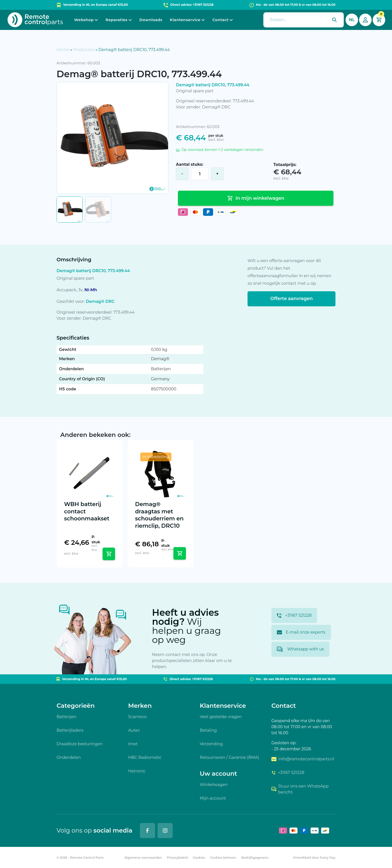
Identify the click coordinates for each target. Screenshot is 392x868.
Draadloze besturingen (80, 744)
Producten (84, 50)
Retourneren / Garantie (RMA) (230, 757)
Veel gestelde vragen (221, 717)
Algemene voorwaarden (143, 858)
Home (63, 50)
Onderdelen (69, 757)
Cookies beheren (223, 858)
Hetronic (137, 771)
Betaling (208, 730)
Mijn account (213, 798)
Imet (133, 744)
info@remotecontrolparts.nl (303, 759)
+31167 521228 (294, 615)
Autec (134, 730)
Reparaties (116, 20)
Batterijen (66, 717)
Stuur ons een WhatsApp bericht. (300, 789)
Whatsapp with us (300, 649)
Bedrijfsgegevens (255, 858)
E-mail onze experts (301, 632)
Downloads (151, 20)
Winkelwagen (214, 785)
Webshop (84, 20)
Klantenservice (185, 20)
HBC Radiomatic (145, 757)
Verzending (211, 744)
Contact (220, 20)
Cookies (199, 858)
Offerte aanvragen (291, 299)
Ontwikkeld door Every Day (314, 858)
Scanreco (137, 717)
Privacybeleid (177, 858)
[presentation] (304, 20)
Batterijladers (70, 730)
